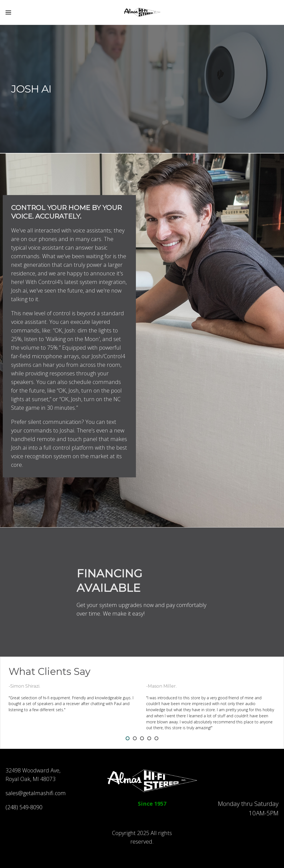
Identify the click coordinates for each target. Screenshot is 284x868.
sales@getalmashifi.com (36, 793)
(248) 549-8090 (24, 807)
